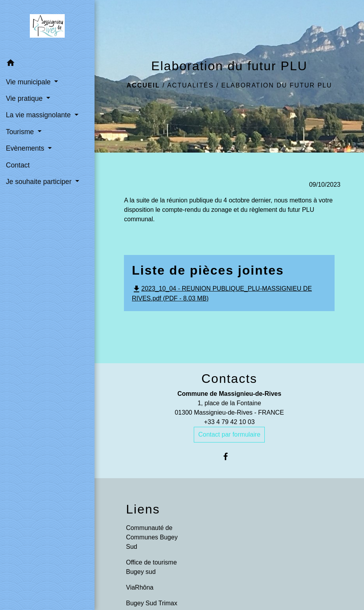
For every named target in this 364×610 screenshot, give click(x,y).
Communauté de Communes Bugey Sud (152, 537)
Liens (143, 509)
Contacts (229, 379)
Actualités (190, 85)
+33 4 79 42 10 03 (229, 422)
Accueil (143, 85)
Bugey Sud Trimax (152, 603)
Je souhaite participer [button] (40, 182)
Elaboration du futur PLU (277, 85)
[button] (47, 64)
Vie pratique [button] (25, 98)
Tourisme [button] (21, 132)
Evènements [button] (26, 148)
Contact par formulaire (229, 434)
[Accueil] (47, 27)
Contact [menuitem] (18, 165)
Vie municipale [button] (29, 82)
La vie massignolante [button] (39, 115)
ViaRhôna (140, 587)
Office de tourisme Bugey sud (151, 567)
